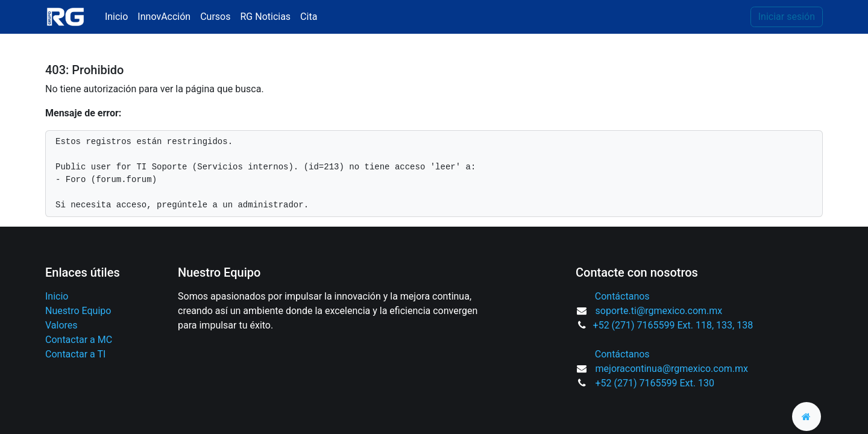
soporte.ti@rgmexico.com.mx (659, 311)
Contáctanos (622, 296)
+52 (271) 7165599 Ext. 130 (655, 383)
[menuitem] (116, 17)
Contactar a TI (75, 354)
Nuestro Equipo (78, 311)
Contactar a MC (79, 340)
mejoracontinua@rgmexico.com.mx (672, 369)
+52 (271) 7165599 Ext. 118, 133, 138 (673, 325)
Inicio (57, 296)
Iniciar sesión (787, 17)
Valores (61, 325)
